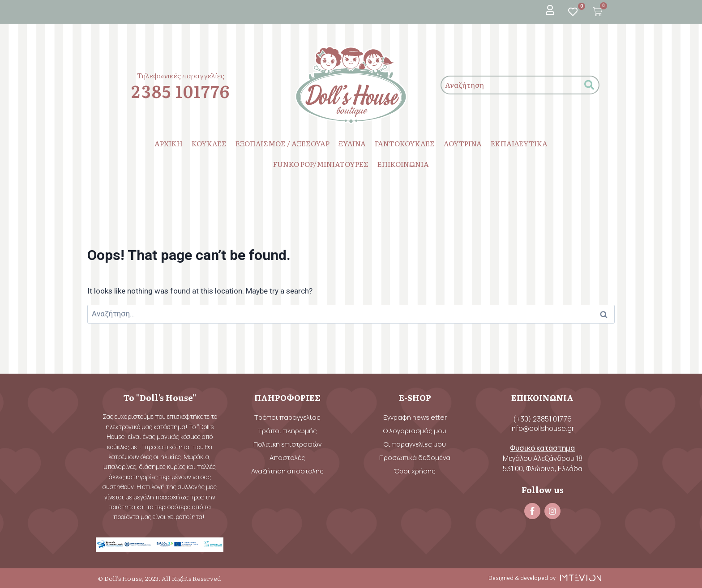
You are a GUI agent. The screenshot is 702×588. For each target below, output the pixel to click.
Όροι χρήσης (415, 471)
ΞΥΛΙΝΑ (352, 143)
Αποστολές (287, 458)
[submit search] (589, 85)
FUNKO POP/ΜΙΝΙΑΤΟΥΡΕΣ (321, 164)
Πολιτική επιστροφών (287, 444)
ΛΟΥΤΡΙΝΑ (463, 143)
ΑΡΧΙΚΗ (169, 143)
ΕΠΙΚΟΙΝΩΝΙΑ (403, 164)
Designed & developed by (522, 578)
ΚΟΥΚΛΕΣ (209, 143)
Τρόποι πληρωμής (287, 431)
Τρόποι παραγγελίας (287, 417)
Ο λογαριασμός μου (415, 431)
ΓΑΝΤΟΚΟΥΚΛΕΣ (405, 143)
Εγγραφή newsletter (415, 417)
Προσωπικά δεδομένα (415, 458)
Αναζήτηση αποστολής (287, 471)
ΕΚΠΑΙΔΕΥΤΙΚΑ (519, 143)
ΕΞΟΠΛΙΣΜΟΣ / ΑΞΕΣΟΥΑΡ (283, 143)
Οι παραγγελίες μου (415, 444)
